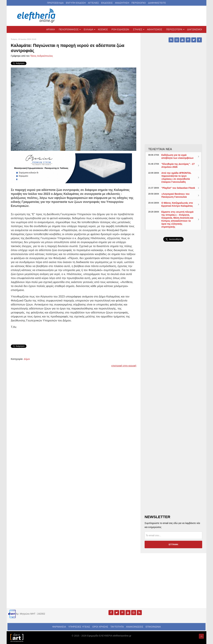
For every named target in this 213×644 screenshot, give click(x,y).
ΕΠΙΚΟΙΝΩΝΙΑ (153, 627)
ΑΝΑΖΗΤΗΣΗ (122, 3)
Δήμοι (27, 359)
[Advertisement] (173, 323)
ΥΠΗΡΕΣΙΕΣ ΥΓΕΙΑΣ (79, 627)
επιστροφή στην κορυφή (124, 366)
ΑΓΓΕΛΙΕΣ (93, 3)
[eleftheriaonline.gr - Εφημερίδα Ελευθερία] (37, 16)
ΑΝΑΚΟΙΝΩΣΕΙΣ (135, 627)
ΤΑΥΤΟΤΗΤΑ (117, 627)
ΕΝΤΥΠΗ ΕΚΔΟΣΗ (76, 3)
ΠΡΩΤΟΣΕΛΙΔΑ (55, 3)
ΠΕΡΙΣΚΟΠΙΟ (139, 3)
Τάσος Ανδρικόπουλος (42, 56)
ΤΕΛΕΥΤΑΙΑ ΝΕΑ (160, 149)
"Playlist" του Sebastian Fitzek (178, 188)
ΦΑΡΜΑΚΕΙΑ (59, 627)
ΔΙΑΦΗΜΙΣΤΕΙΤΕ (157, 3)
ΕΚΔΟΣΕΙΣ (107, 3)
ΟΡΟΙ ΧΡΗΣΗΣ (100, 627)
